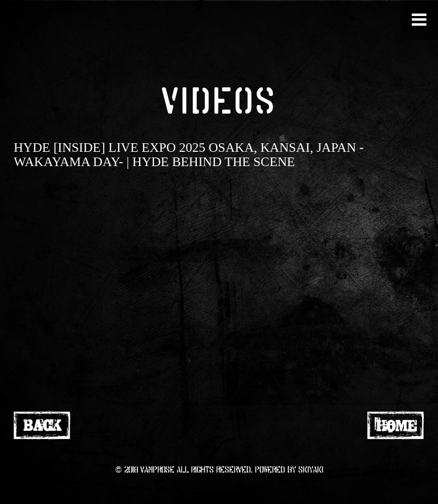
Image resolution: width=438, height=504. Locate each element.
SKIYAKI (311, 469)
